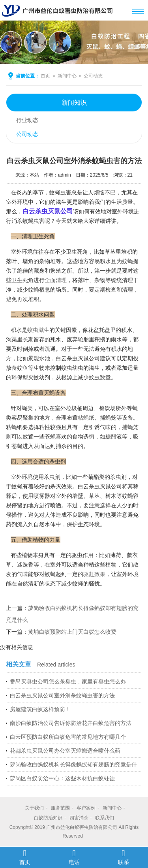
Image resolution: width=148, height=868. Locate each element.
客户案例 (86, 808)
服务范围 (60, 808)
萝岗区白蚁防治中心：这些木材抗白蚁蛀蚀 (62, 778)
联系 (123, 857)
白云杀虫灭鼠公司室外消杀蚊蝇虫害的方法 (62, 695)
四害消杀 (79, 818)
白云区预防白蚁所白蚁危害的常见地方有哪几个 (68, 737)
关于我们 (34, 808)
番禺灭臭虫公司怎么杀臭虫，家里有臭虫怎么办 (68, 682)
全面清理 (56, 280)
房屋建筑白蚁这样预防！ (40, 709)
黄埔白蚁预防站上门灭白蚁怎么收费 (72, 632)
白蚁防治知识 (48, 818)
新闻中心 (67, 76)
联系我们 (105, 818)
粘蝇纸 (86, 418)
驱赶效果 (94, 574)
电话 (74, 857)
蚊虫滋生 (38, 330)
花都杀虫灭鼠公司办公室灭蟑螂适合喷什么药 (65, 751)
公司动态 (93, 76)
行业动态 (27, 120)
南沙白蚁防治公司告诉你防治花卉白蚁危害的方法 (71, 723)
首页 (45, 76)
